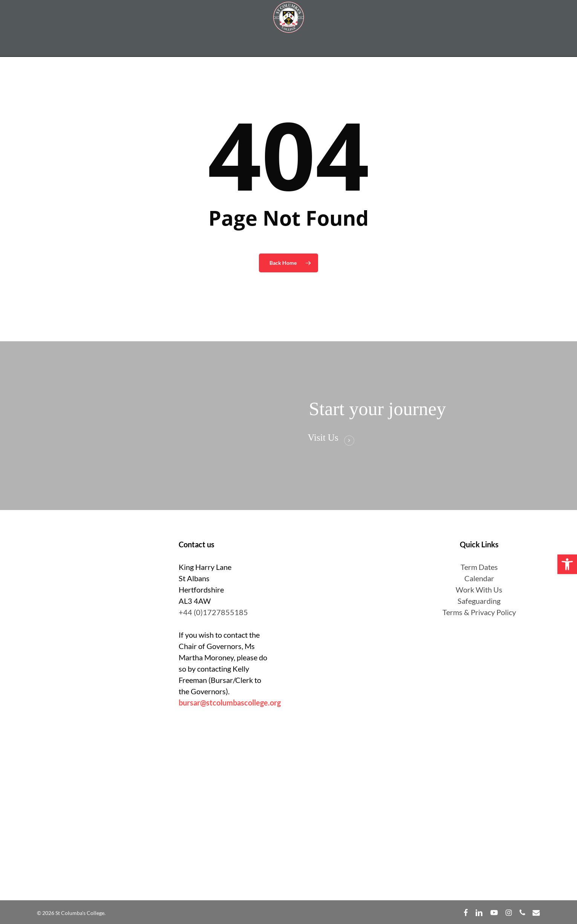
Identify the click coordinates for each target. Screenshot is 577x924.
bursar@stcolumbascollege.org (230, 703)
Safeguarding (479, 601)
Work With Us (479, 590)
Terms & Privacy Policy (479, 612)
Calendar (479, 578)
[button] (567, 564)
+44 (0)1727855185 (213, 612)
